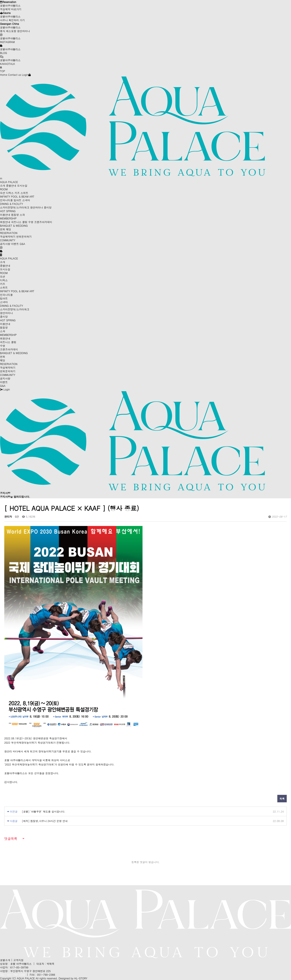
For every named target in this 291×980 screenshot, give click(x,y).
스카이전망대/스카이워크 (15, 207)
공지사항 (5, 244)
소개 (3, 185)
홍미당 (48, 207)
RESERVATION (9, 233)
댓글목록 (11, 839)
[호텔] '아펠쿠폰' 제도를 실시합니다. (44, 811)
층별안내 (11, 185)
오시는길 (22, 185)
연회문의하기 (24, 236)
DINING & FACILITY (12, 204)
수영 (31, 222)
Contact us (15, 75)
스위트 (24, 193)
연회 (3, 229)
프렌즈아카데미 (43, 222)
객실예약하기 (8, 236)
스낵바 (26, 200)
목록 (282, 799)
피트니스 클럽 (19, 222)
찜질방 (15, 215)
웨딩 (9, 229)
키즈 (17, 193)
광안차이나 (37, 207)
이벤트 (15, 244)
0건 (17, 516)
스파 (22, 215)
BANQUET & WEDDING (14, 226)
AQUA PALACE (9, 182)
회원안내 (5, 222)
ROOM (4, 189)
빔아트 (18, 200)
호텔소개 (5, 960)
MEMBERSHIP (8, 218)
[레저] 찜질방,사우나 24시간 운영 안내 (45, 821)
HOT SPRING (8, 211)
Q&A (22, 244)
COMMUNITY (8, 240)
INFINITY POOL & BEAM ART (17, 196)
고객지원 (18, 960)
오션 (3, 193)
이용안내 (5, 215)
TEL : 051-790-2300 (12, 975)
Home (4, 75)
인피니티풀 (6, 200)
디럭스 (10, 193)
